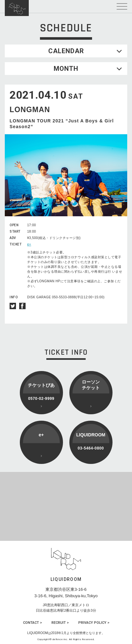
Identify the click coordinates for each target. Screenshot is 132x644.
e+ (29, 244)
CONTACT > (32, 623)
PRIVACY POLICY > (94, 623)
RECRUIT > (60, 623)
